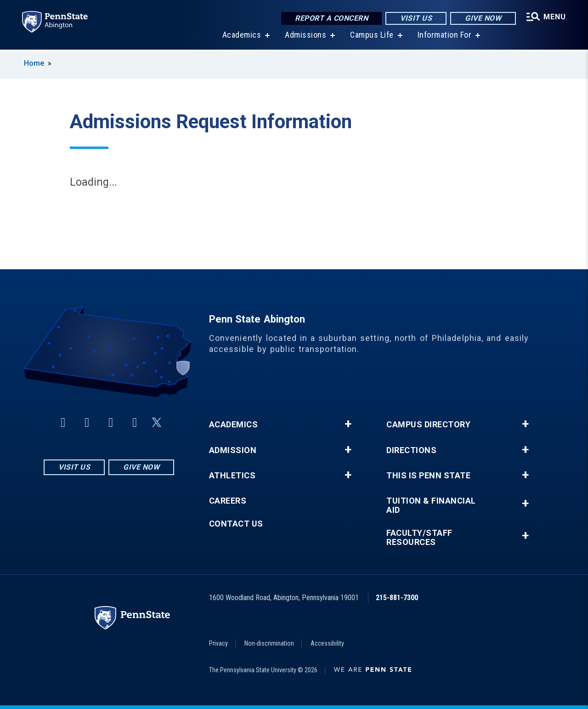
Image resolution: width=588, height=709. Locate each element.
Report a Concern (331, 18)
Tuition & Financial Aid (431, 505)
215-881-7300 (397, 598)
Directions (411, 450)
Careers (228, 501)
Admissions (305, 37)
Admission (233, 450)
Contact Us (236, 524)
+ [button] (348, 424)
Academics (242, 37)
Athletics (232, 476)
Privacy (218, 643)
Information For (445, 37)
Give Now (483, 18)
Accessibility (327, 643)
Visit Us (416, 18)
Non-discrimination (269, 643)
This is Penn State (428, 476)
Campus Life (372, 37)
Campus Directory (428, 425)
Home (34, 63)
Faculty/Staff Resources (419, 538)
